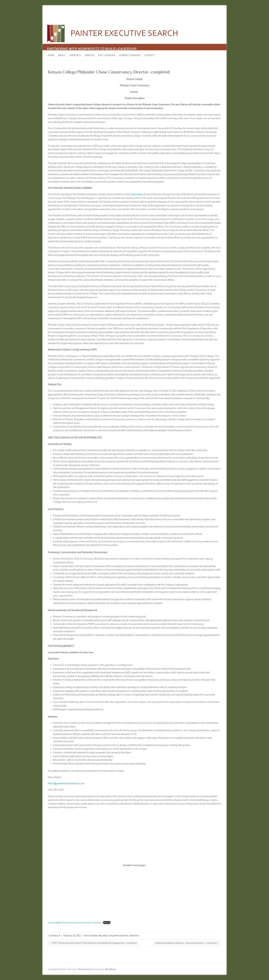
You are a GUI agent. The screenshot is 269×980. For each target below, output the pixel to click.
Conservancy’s (137, 194)
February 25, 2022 (72, 936)
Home (51, 55)
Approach (75, 55)
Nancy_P (56, 936)
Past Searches (107, 55)
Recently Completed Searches (114, 936)
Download (107, 922)
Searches (134, 936)
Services (90, 55)
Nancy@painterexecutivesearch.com (66, 783)
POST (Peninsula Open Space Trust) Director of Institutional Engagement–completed (93, 943)
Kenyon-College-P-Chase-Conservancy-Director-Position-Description (75, 922)
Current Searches (130, 55)
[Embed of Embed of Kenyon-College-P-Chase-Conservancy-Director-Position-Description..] (134, 865)
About (62, 55)
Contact (150, 55)
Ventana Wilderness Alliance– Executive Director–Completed (187, 943)
